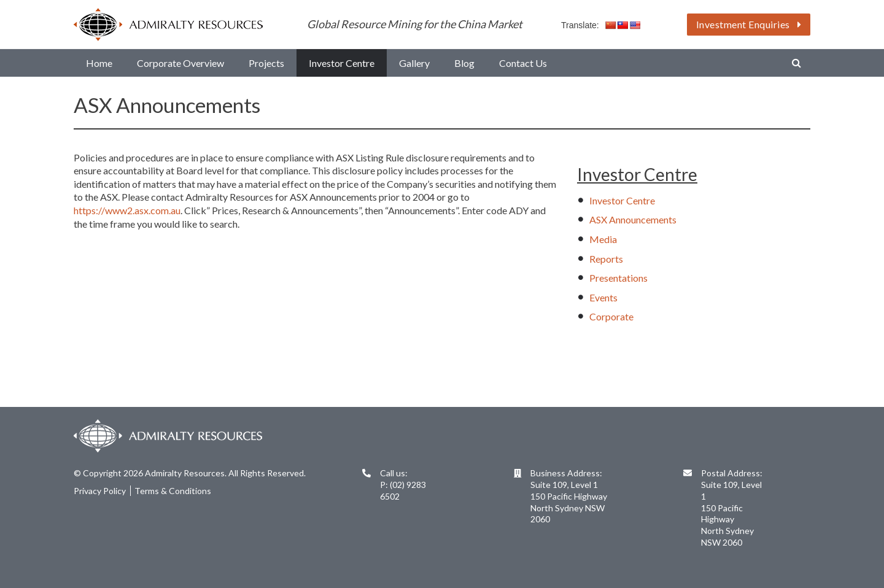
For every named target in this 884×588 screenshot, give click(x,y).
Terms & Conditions (173, 491)
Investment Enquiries (749, 24)
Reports (606, 259)
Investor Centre (622, 200)
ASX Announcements (633, 219)
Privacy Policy (100, 491)
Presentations (618, 278)
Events (603, 297)
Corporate (611, 316)
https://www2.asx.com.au (127, 210)
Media (603, 239)
